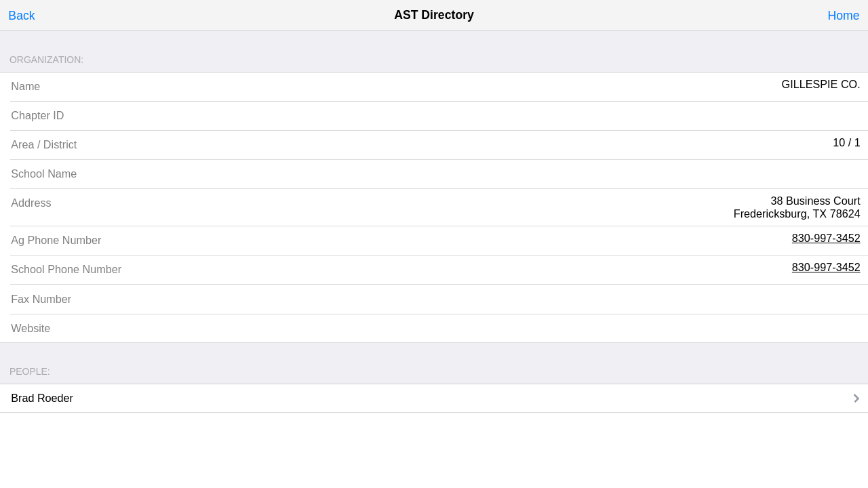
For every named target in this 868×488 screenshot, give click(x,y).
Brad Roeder (42, 398)
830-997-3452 (826, 238)
